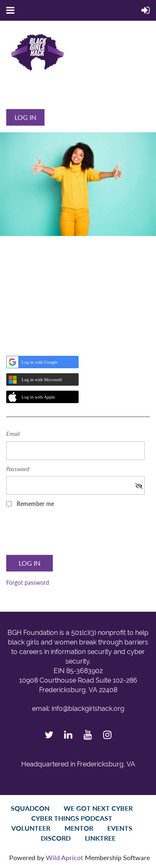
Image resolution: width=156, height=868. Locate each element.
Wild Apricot (64, 857)
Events (120, 828)
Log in (25, 117)
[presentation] (69, 534)
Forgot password (28, 582)
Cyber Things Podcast (72, 818)
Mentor (79, 828)
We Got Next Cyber (98, 808)
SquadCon (30, 808)
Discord (56, 838)
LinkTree (100, 838)
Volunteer (31, 828)
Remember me (35, 504)
